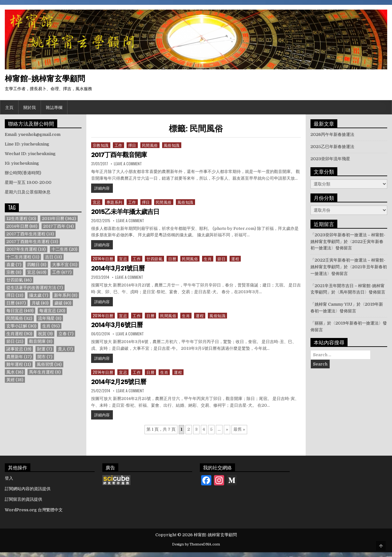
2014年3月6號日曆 (117, 325)
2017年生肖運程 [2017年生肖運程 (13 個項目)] (26, 249)
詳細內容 (104, 188)
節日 (221, 259)
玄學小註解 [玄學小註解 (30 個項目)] (21, 326)
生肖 (208, 259)
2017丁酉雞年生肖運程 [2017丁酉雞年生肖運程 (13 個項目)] (32, 242)
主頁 (9, 107)
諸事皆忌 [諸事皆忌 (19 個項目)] (19, 349)
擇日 (132, 145)
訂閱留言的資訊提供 (24, 499)
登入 (9, 478)
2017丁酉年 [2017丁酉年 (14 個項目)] (59, 226)
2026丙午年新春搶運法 (332, 134)
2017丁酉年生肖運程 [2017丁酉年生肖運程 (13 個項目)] (30, 234)
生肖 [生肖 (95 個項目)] (51, 326)
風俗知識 (172, 145)
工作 (118, 145)
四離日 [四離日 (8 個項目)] (37, 265)
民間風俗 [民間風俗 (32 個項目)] (19, 318)
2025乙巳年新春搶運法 (332, 147)
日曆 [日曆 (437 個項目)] (16, 303)
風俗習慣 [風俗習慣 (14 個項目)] (49, 364)
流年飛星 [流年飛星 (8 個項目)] (50, 318)
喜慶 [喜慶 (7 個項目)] (14, 265)
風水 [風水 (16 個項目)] (15, 372)
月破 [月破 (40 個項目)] (40, 303)
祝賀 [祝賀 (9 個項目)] (45, 334)
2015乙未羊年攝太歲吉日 (125, 212)
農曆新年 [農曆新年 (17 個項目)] (19, 357)
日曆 (172, 259)
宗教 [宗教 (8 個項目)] (14, 272)
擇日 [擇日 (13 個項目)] (15, 295)
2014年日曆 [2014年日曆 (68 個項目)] (22, 226)
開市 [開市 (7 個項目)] (45, 357)
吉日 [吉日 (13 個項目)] (54, 257)
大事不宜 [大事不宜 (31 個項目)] (65, 265)
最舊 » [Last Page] (239, 429)
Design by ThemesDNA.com (196, 544)
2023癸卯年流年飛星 (330, 159)
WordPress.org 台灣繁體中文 (34, 510)
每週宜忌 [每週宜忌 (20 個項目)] (52, 311)
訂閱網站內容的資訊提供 (28, 489)
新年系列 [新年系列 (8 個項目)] (66, 295)
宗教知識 (101, 145)
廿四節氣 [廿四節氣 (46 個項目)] (19, 280)
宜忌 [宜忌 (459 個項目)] (37, 272)
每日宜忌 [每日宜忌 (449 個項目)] (20, 311)
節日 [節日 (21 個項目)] (15, 341)
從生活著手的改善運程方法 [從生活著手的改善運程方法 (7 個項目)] (35, 288)
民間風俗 (150, 145)
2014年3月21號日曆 (118, 268)
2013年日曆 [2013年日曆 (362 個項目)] (59, 219)
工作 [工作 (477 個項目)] (62, 272)
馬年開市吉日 (352, 292)
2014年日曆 (103, 259)
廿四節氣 (154, 259)
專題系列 (114, 202)
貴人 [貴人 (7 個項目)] (65, 349)
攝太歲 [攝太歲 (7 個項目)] (39, 295)
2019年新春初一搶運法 (357, 323)
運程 (235, 259)
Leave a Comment (128, 164)
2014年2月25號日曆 (119, 382)
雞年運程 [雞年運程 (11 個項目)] (19, 364)
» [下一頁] (227, 429)
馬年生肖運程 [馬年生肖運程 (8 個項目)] (45, 372)
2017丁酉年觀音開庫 (119, 155)
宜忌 (97, 202)
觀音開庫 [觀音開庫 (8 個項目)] (41, 341)
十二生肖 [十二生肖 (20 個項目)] (64, 249)
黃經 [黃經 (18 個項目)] (15, 380)
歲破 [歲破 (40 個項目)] (63, 303)
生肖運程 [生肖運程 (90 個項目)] (19, 334)
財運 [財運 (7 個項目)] (45, 349)
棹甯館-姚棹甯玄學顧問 (45, 78)
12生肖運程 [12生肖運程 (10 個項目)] (21, 219)
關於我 (30, 107)
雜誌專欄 (54, 107)
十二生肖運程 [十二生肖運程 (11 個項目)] (23, 257)
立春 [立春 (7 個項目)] (66, 334)
